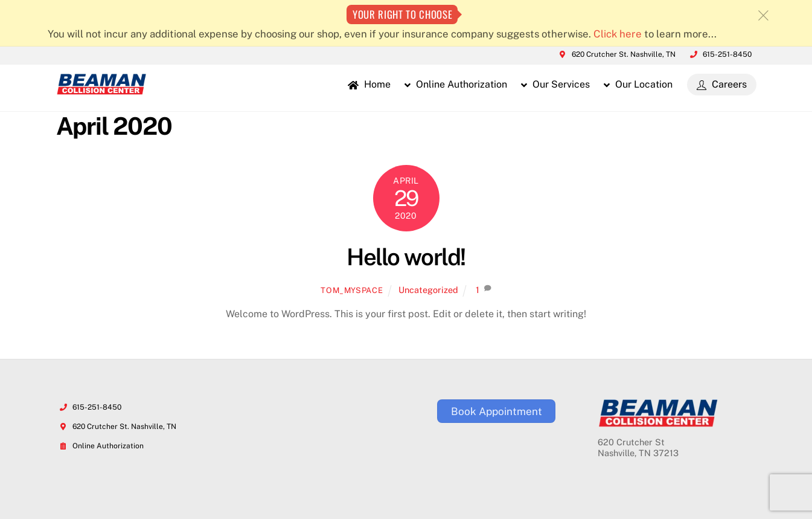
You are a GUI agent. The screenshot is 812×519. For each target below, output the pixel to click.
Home (369, 84)
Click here (618, 34)
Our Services (555, 84)
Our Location (638, 84)
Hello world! (406, 257)
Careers (722, 84)
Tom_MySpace (352, 290)
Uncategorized (428, 290)
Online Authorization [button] (456, 84)
